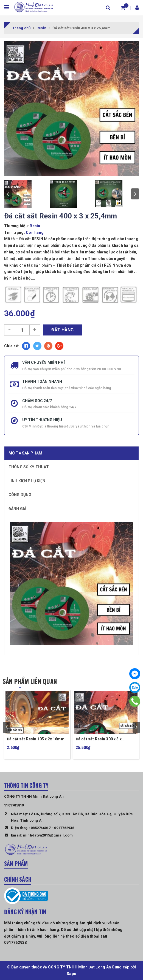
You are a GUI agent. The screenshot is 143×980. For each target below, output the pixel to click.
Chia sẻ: (12, 346)
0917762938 (64, 828)
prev (8, 194)
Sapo (71, 974)
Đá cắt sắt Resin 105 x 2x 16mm (36, 739)
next (135, 194)
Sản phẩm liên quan (30, 681)
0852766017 (41, 828)
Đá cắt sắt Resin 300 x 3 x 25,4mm (99, 739)
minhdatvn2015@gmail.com (48, 835)
